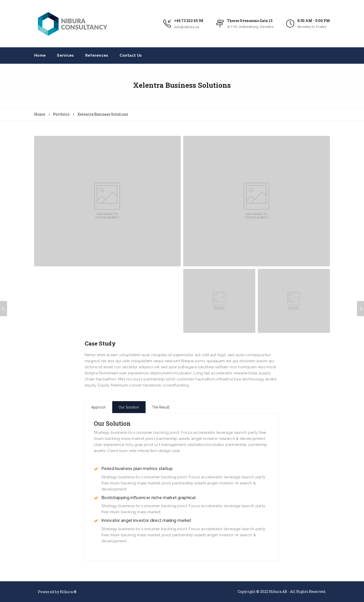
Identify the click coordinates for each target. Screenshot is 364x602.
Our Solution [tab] (129, 407)
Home (40, 55)
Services (65, 55)
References (97, 55)
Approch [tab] (98, 407)
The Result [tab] (161, 407)
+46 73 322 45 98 (189, 21)
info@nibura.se (187, 27)
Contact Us (131, 55)
